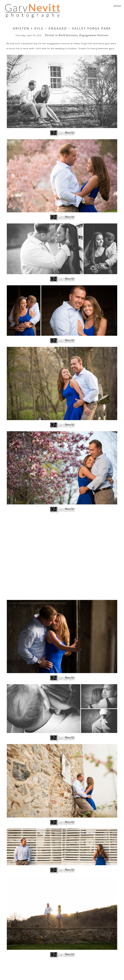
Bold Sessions (68, 35)
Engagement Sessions (94, 35)
